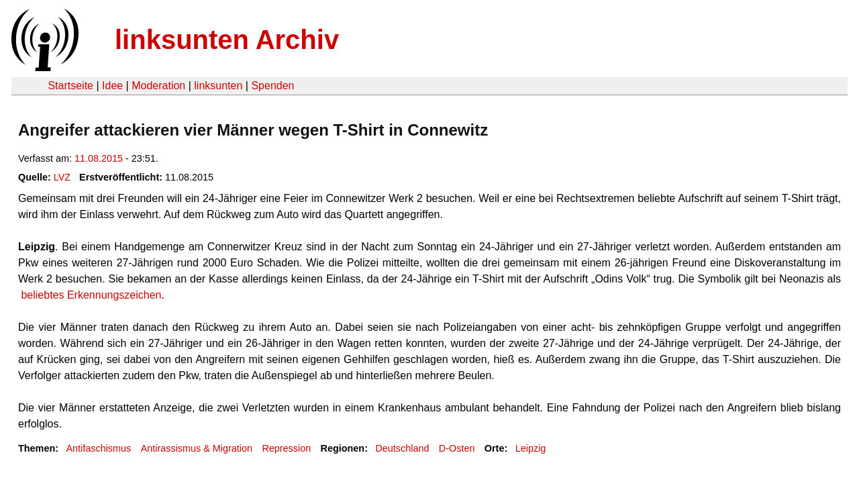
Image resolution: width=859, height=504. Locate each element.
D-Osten (457, 448)
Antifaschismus (98, 448)
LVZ (62, 177)
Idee (112, 86)
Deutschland (402, 448)
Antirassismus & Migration (197, 448)
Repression (286, 448)
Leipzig (531, 448)
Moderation (158, 86)
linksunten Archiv (227, 40)
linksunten (218, 86)
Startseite (70, 86)
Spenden (272, 86)
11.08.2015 (99, 158)
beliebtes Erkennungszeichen (90, 295)
